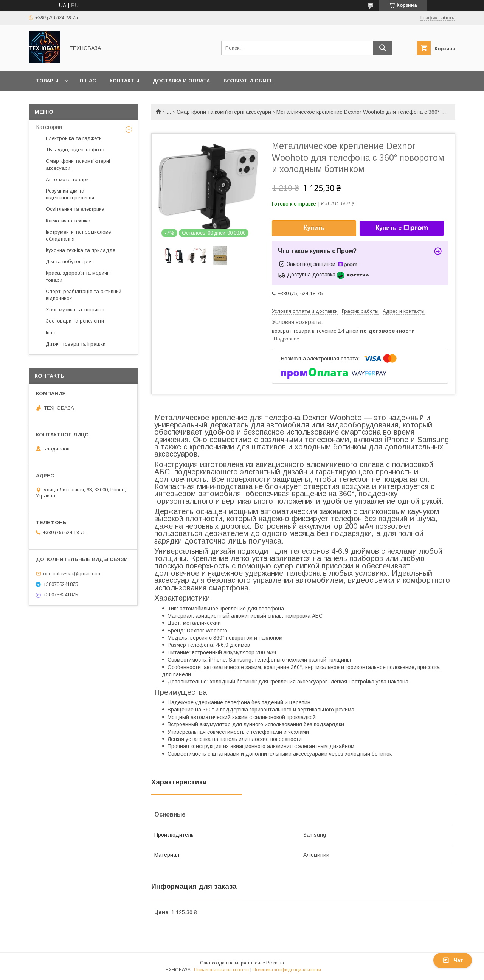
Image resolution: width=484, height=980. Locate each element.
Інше (51, 333)
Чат (453, 960)
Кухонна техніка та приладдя (81, 250)
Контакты (124, 81)
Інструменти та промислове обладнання (78, 235)
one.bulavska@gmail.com (72, 574)
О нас (88, 81)
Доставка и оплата (181, 81)
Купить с (402, 228)
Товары (47, 81)
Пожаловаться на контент (222, 970)
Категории (49, 127)
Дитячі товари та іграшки (76, 344)
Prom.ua (275, 963)
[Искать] (383, 48)
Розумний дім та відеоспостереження (70, 194)
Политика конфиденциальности (287, 970)
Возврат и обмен (249, 81)
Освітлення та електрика (75, 209)
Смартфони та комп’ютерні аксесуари (224, 112)
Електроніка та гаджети (74, 138)
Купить (314, 228)
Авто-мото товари (67, 179)
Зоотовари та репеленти (75, 321)
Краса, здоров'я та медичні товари (78, 276)
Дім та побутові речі (70, 262)
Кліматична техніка (68, 221)
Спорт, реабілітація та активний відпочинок (84, 295)
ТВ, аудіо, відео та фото (75, 150)
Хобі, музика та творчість (76, 310)
